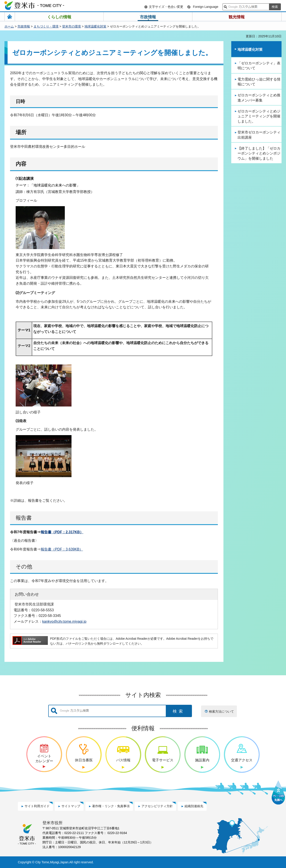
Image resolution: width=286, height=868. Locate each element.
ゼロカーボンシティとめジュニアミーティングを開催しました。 (259, 116)
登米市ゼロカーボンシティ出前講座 (259, 135)
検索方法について (221, 711)
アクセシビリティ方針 (157, 806)
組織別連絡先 (194, 806)
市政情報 (24, 26)
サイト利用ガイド (37, 806)
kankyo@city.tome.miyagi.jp (64, 621)
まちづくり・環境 (46, 26)
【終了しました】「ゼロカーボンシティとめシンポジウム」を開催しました (259, 153)
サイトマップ (71, 806)
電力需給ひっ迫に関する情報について (259, 82)
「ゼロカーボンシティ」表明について (259, 66)
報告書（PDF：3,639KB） (62, 549)
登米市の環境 (71, 26)
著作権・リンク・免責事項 (111, 806)
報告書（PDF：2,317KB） (62, 532)
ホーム (9, 26)
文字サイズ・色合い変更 (166, 7)
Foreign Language (206, 7)
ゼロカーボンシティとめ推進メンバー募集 (259, 98)
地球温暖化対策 (95, 26)
